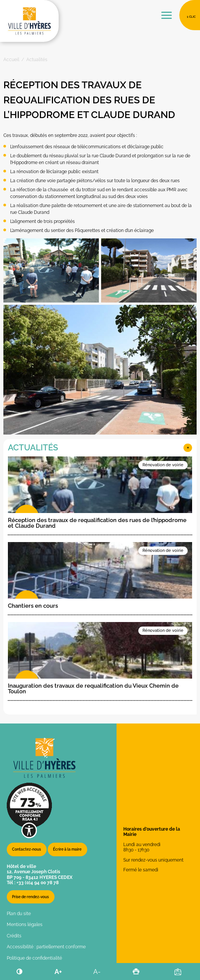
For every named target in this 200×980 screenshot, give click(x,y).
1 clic (191, 17)
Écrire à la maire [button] (67, 849)
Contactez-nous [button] (27, 849)
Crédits (14, 936)
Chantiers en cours (33, 606)
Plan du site (19, 914)
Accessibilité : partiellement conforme (46, 947)
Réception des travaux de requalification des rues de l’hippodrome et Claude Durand (97, 523)
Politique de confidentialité (34, 958)
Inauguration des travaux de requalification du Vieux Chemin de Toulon (93, 689)
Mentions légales (25, 925)
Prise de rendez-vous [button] (30, 897)
